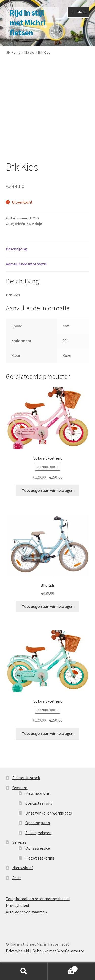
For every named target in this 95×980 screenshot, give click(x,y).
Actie (17, 878)
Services (19, 842)
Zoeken (24, 971)
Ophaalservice (38, 848)
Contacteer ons (39, 803)
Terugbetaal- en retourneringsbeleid (38, 899)
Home (16, 52)
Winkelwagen (63, 968)
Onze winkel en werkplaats (49, 813)
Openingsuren (38, 823)
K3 (28, 224)
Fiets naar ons (37, 793)
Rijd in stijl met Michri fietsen (27, 23)
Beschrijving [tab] (16, 249)
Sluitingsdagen (38, 833)
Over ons (20, 788)
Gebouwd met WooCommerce (58, 951)
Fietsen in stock (26, 778)
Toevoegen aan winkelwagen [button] (48, 490)
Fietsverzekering (40, 858)
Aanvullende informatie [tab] (26, 264)
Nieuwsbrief (23, 868)
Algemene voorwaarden (26, 912)
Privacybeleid (17, 905)
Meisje (29, 52)
